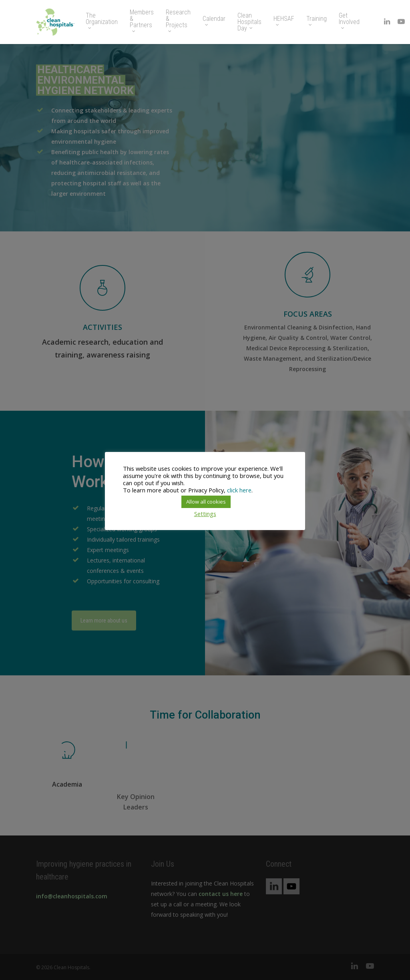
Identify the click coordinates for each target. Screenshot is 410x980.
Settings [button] (205, 514)
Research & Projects (178, 21)
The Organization (102, 21)
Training (317, 21)
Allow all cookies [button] (206, 502)
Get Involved (349, 21)
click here (239, 490)
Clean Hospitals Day (249, 22)
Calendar (214, 21)
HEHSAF (284, 21)
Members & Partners (142, 21)
